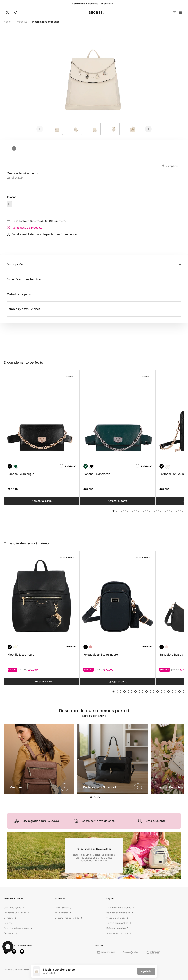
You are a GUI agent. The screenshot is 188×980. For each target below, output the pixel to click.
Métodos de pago (94, 294)
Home (7, 22)
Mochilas (22, 22)
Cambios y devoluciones (94, 309)
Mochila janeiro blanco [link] (46, 22)
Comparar (68, 466)
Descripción (94, 264)
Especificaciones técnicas (94, 279)
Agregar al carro (42, 501)
